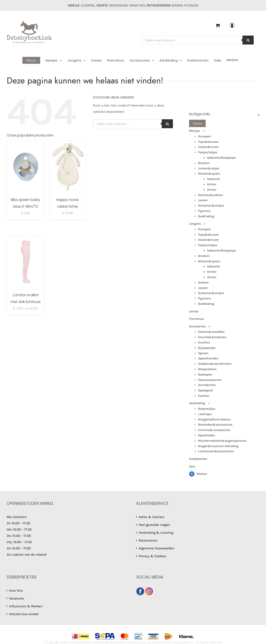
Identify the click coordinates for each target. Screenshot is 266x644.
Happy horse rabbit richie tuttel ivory (68, 206)
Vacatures (17, 598)
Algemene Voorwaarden (156, 548)
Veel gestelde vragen (154, 525)
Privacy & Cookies (152, 556)
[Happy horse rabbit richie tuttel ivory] (68, 166)
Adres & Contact (152, 517)
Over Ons (16, 591)
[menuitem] (34, 61)
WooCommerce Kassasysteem (171, 642)
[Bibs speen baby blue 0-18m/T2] (26, 166)
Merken (202, 474)
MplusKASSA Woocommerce (128, 642)
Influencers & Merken (26, 606)
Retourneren (148, 540)
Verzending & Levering (156, 533)
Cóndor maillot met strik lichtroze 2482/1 (26, 302)
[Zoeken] (248, 40)
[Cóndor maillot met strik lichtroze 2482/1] (26, 262)
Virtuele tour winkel (24, 614)
